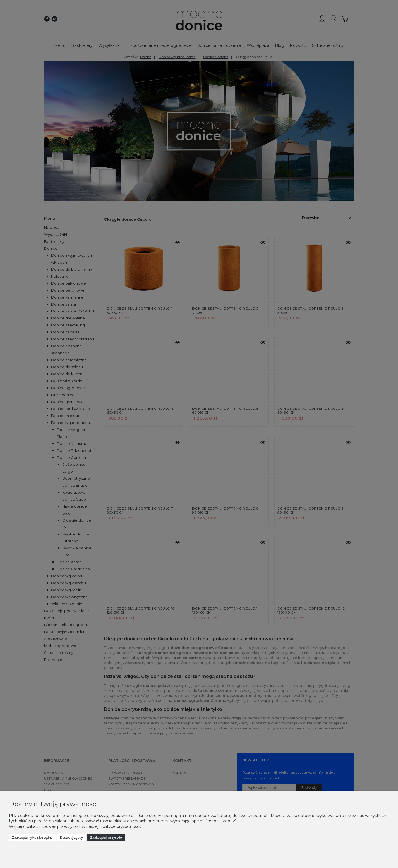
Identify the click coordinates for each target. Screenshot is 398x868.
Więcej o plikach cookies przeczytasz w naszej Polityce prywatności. (75, 826)
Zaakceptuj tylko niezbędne (32, 838)
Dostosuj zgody (71, 838)
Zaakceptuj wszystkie (106, 838)
